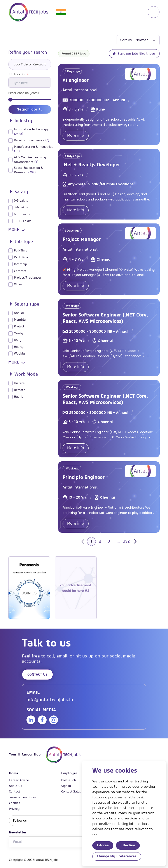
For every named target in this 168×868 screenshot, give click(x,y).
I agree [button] (103, 845)
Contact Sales (71, 792)
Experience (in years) (25, 93)
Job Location (18, 74)
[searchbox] (32, 83)
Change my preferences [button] (117, 856)
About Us (16, 786)
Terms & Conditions (23, 797)
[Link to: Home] (29, 12)
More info (76, 136)
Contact (15, 792)
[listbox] (138, 40)
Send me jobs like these (134, 53)
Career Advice (19, 780)
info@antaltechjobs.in (50, 700)
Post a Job (69, 780)
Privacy (14, 809)
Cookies (15, 803)
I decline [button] (128, 845)
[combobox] (30, 83)
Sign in (66, 786)
